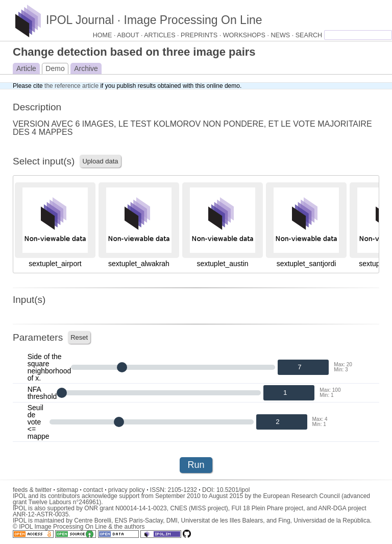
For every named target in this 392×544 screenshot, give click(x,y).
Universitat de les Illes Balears (222, 521)
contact (95, 490)
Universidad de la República (332, 521)
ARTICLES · (162, 35)
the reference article (71, 86)
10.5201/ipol (233, 490)
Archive (86, 68)
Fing (284, 521)
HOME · (105, 35)
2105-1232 (184, 490)
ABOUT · (130, 35)
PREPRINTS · (202, 35)
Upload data (100, 161)
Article (26, 68)
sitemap (69, 490)
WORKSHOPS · (247, 35)
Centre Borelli (93, 521)
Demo (55, 68)
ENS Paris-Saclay (139, 521)
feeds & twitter (34, 490)
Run (196, 465)
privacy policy (128, 490)
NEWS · (283, 35)
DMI (172, 521)
